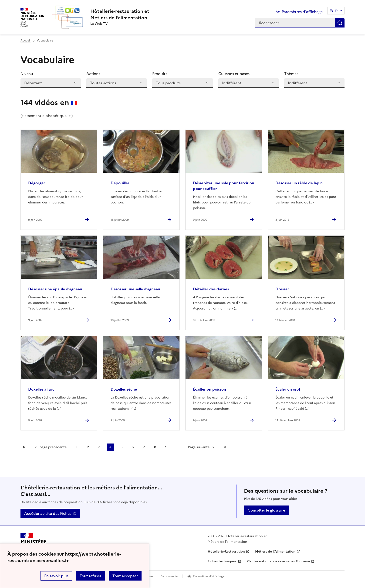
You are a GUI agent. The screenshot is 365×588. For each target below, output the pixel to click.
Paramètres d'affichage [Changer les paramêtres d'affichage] (302, 12)
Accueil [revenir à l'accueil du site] (25, 41)
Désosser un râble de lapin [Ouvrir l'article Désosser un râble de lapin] (299, 183)
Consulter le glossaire (266, 510)
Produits (160, 74)
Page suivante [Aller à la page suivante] (199, 447)
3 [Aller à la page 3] (99, 447)
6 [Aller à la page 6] (133, 447)
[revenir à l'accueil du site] (120, 14)
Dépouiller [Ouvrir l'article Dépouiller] (120, 183)
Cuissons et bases (234, 74)
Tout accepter (125, 576)
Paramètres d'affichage (209, 576)
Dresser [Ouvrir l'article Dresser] (282, 289)
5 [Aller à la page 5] (122, 447)
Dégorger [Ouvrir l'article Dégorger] (37, 183)
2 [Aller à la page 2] (88, 447)
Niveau (27, 74)
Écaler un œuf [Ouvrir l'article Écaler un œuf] (288, 389)
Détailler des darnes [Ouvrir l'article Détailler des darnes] (211, 289)
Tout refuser (90, 576)
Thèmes (291, 74)
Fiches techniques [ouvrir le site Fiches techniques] (222, 561)
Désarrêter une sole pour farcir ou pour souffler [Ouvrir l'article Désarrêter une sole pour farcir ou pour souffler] (224, 186)
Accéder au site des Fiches (48, 513)
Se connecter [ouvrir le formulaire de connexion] (170, 576)
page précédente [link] (53, 447)
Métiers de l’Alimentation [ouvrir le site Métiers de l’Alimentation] (275, 552)
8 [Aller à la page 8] (155, 447)
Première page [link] (24, 447)
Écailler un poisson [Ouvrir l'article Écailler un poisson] (210, 389)
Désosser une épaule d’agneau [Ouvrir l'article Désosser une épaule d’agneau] (55, 289)
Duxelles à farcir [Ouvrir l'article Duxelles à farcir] (43, 389)
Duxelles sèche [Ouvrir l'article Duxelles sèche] (124, 389)
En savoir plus (56, 576)
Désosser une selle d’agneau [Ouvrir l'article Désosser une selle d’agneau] (135, 289)
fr (337, 11)
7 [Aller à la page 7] (144, 447)
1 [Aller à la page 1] (77, 447)
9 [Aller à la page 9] (166, 447)
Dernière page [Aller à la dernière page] (225, 447)
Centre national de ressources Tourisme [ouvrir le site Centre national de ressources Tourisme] (279, 561)
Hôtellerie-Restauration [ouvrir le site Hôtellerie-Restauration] (226, 552)
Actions (93, 74)
